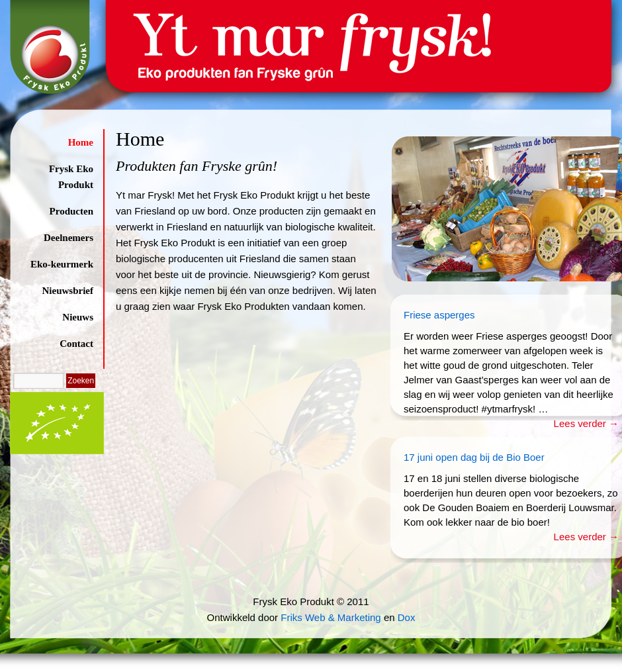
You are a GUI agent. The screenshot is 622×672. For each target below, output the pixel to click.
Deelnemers (68, 238)
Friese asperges (439, 315)
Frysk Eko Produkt (71, 177)
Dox (407, 617)
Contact (76, 344)
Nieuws (78, 317)
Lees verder (586, 423)
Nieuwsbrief (68, 291)
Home (81, 142)
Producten (71, 211)
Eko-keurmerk (62, 264)
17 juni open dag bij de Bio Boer (474, 457)
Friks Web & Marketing (331, 617)
